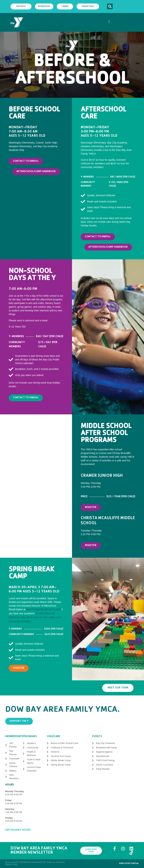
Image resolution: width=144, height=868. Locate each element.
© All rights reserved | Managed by (26, 862)
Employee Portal (129, 864)
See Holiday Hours (18, 830)
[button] (110, 6)
